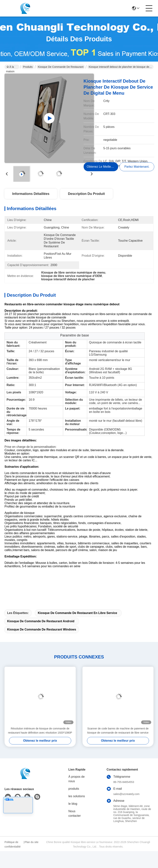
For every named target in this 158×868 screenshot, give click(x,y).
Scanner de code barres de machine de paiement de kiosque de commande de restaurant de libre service (118, 731)
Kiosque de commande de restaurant (61, 67)
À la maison (10, 67)
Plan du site (31, 842)
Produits (28, 67)
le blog (73, 804)
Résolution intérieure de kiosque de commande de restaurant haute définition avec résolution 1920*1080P (40, 731)
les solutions (77, 796)
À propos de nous (76, 779)
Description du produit (86, 194)
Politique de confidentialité (13, 844)
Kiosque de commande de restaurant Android (41, 621)
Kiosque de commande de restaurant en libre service (77, 613)
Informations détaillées (31, 194)
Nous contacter (75, 813)
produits (74, 789)
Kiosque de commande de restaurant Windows (42, 629)
